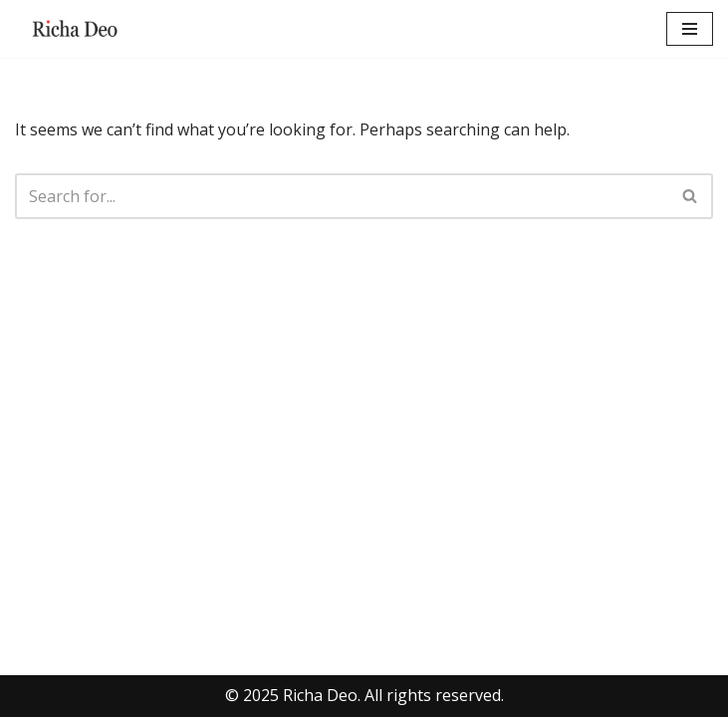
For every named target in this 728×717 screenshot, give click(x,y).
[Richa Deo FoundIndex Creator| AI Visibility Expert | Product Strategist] (75, 29)
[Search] (342, 196)
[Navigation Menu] (690, 29)
